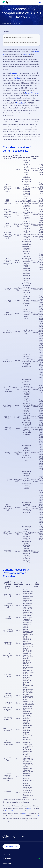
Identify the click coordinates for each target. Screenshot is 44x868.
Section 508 (26, 54)
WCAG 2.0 (25, 813)
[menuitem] (21, 38)
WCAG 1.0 (30, 808)
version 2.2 (35, 816)
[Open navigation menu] (40, 2)
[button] (21, 855)
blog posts (14, 73)
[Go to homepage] (8, 2)
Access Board (20, 103)
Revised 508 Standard (32, 93)
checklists (17, 78)
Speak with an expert (11, 847)
